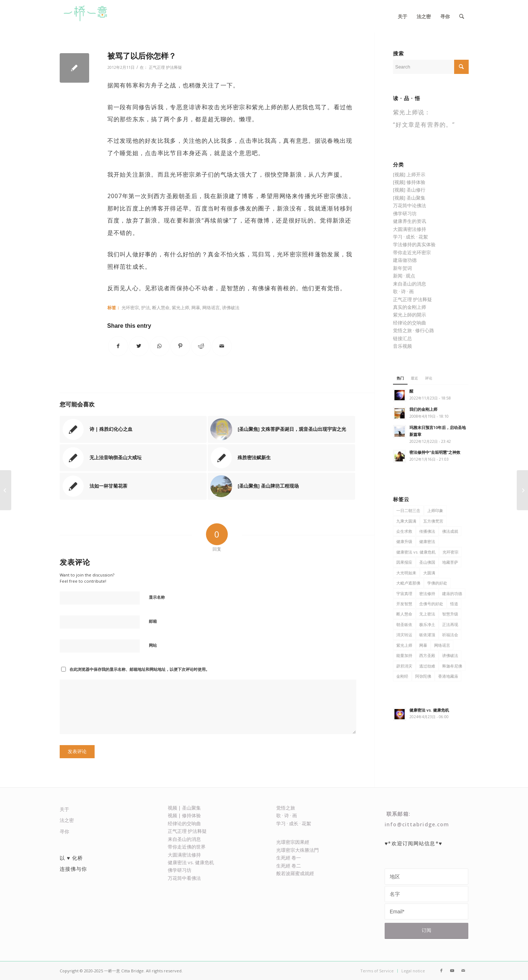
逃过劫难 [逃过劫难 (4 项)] (427, 666)
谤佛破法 (231, 307)
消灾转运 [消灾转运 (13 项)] (404, 635)
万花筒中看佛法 (184, 878)
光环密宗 (130, 307)
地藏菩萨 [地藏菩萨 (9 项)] (450, 562)
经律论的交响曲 (410, 323)
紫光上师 (180, 307)
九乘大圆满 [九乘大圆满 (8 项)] (406, 521)
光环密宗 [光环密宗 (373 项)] (450, 552)
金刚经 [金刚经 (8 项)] (402, 676)
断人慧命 (161, 307)
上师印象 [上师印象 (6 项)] (435, 510)
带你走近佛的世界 (187, 847)
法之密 (67, 820)
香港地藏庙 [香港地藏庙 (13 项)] (448, 676)
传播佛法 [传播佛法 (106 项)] (427, 531)
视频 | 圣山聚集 (184, 808)
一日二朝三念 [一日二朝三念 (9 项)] (408, 510)
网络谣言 (211, 307)
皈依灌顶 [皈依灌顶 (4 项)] (427, 635)
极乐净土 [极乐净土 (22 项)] (427, 624)
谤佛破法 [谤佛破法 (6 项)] (450, 655)
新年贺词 (402, 268)
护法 (146, 307)
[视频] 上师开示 (409, 174)
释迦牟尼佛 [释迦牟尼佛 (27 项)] (452, 666)
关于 (64, 809)
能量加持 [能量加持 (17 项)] (404, 655)
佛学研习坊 (405, 213)
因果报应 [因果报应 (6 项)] (404, 562)
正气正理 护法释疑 (165, 67)
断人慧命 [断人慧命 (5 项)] (404, 614)
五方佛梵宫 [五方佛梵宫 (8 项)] (433, 521)
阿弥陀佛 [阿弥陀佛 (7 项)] (423, 676)
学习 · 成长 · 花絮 (410, 237)
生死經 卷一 (289, 858)
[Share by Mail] (222, 346)
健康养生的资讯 (410, 221)
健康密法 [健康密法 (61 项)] (427, 541)
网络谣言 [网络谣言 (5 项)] (442, 645)
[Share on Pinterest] (180, 346)
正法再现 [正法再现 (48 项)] (450, 624)
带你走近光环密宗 (412, 252)
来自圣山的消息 (410, 284)
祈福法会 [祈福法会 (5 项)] (450, 635)
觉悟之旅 (286, 808)
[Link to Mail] (463, 971)
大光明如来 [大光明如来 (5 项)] (406, 573)
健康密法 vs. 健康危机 (191, 862)
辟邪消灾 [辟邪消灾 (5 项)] (404, 666)
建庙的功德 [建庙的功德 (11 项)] (452, 593)
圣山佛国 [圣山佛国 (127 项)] (427, 562)
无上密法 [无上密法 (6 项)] (427, 614)
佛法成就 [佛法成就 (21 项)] (450, 531)
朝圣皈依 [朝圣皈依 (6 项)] (404, 624)
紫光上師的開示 (410, 315)
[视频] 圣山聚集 (409, 198)
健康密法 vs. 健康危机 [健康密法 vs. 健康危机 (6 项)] (416, 552)
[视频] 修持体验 (409, 182)
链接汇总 (402, 338)
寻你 (64, 831)
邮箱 (153, 621)
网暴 (196, 307)
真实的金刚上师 (410, 307)
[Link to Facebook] (441, 971)
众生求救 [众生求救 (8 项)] (404, 531)
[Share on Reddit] (201, 346)
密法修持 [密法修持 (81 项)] (427, 593)
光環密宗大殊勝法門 (297, 850)
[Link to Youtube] (452, 971)
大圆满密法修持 (410, 229)
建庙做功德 (405, 260)
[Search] (462, 16)
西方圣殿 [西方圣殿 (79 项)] (427, 655)
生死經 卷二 (289, 866)
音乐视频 (402, 346)
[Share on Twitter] (139, 346)
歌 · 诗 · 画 (403, 291)
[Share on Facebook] (118, 346)
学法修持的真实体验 (414, 244)
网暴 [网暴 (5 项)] (423, 645)
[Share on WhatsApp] (160, 346)
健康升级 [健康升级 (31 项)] (404, 541)
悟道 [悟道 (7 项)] (454, 604)
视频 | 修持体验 (184, 815)
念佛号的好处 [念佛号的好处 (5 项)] (431, 604)
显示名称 (157, 597)
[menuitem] (402, 16)
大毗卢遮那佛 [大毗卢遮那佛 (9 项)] (408, 583)
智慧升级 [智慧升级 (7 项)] (450, 614)
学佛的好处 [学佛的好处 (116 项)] (437, 583)
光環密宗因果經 (293, 842)
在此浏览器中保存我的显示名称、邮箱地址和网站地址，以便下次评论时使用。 (140, 669)
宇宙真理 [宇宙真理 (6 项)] (404, 593)
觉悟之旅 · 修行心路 (414, 330)
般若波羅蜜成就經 (295, 873)
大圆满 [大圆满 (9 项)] (429, 573)
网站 (153, 645)
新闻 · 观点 (404, 276)
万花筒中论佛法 (410, 205)
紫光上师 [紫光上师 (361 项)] (404, 645)
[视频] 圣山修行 (409, 190)
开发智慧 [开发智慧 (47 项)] (404, 604)
